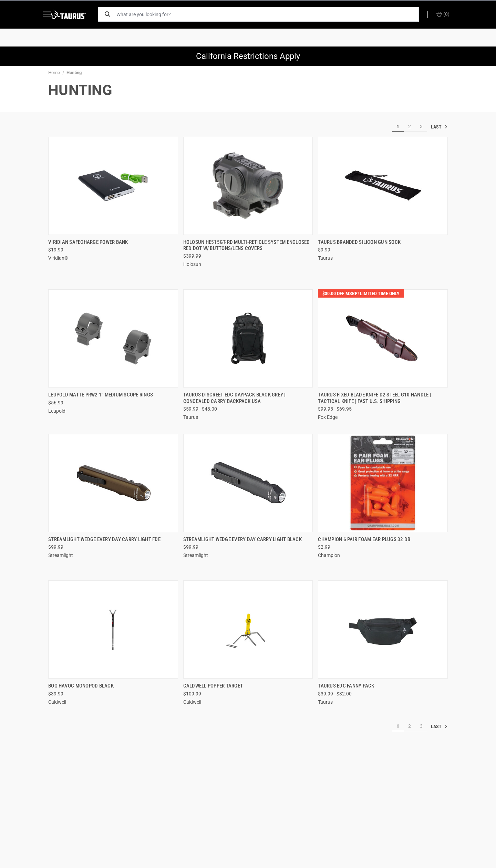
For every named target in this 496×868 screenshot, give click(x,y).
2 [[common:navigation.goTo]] (410, 126)
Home (54, 73)
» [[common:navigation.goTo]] (439, 127)
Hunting (74, 73)
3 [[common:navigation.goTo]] (421, 126)
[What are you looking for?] (270, 14)
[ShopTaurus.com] (76, 14)
